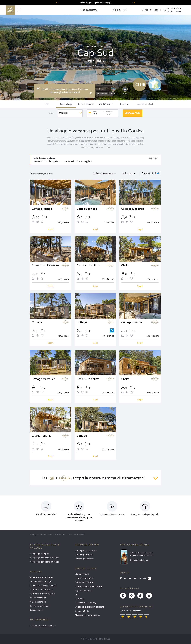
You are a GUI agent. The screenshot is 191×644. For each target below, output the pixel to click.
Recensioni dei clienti (145, 104)
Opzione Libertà (82, 611)
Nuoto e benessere (86, 104)
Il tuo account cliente (84, 578)
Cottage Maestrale (133, 209)
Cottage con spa (87, 209)
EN (130, 579)
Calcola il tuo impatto (84, 582)
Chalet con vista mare (45, 266)
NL (125, 579)
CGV (77, 595)
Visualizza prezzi (133, 113)
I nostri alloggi (66, 104)
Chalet (125, 266)
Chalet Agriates (42, 436)
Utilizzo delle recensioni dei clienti (90, 607)
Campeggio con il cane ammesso (45, 562)
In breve (46, 104)
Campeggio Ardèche (84, 559)
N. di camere (128, 173)
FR (140, 579)
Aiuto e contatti (82, 574)
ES (135, 579)
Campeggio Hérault (84, 555)
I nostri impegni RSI (39, 598)
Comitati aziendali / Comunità (43, 586)
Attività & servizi (105, 104)
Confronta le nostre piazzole (43, 594)
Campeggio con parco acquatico (44, 558)
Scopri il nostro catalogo (41, 582)
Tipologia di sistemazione (103, 173)
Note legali (80, 599)
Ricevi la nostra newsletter (42, 577)
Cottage (37, 322)
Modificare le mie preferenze (88, 615)
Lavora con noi (37, 610)
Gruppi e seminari (38, 602)
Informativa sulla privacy (86, 603)
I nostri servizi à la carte (40, 606)
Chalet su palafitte (88, 266)
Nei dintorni (125, 104)
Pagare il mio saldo (83, 591)
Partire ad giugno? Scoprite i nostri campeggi (95, 3)
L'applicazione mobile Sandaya (89, 587)
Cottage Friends (42, 209)
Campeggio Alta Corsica (86, 551)
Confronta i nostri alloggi (41, 590)
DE (145, 579)
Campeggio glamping (40, 554)
